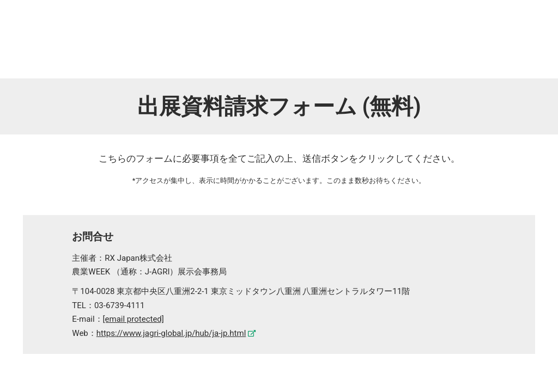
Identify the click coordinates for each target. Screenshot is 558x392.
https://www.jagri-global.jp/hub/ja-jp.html (171, 333)
